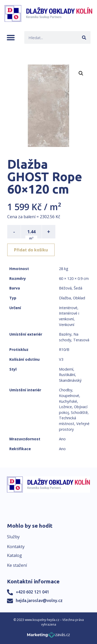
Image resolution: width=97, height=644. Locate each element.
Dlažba (65, 298)
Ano (62, 439)
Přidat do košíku (31, 250)
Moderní (66, 369)
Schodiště (79, 412)
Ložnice (65, 407)
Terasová (81, 340)
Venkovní (67, 325)
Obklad (79, 298)
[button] (11, 37)
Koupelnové (69, 396)
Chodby (66, 390)
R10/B (64, 349)
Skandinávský (70, 380)
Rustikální (67, 375)
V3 (61, 359)
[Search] (84, 37)
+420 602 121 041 (32, 592)
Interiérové (68, 308)
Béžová (65, 288)
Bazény (65, 334)
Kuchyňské (68, 401)
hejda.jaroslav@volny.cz (39, 600)
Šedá (78, 288)
